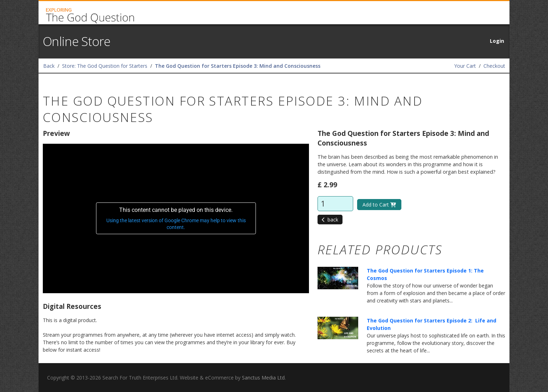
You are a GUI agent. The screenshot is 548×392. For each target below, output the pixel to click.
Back (49, 66)
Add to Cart (379, 205)
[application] (176, 218)
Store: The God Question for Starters (105, 66)
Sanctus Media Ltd (263, 378)
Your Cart (465, 66)
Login (497, 41)
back (330, 220)
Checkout (494, 66)
